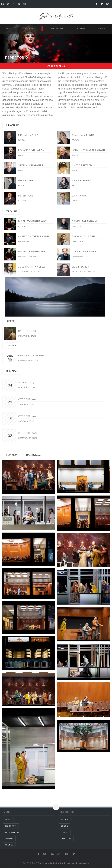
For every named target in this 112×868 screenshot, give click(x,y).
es (3, 4)
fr (25, 4)
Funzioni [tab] (12, 455)
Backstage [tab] (34, 455)
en (8, 4)
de (19, 4)
